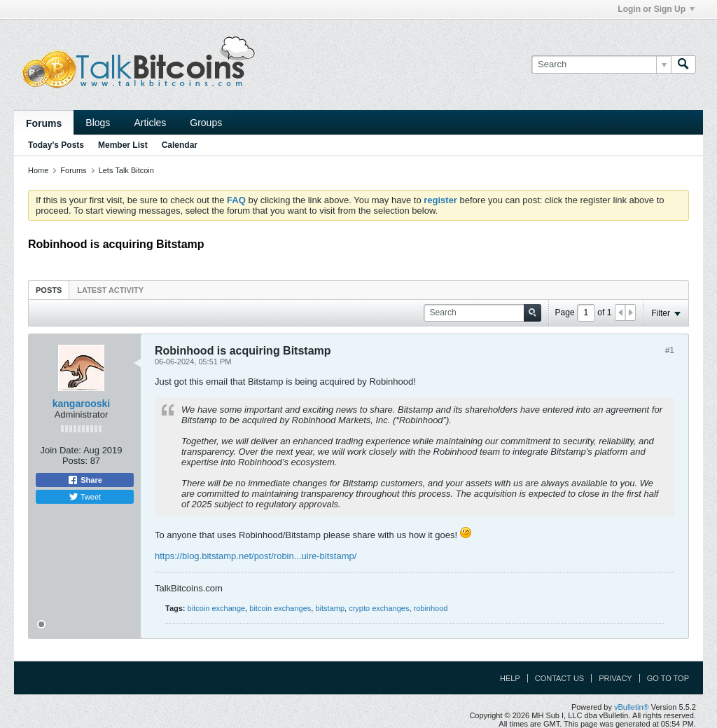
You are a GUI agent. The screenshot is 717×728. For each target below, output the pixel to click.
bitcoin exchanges (280, 608)
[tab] (49, 290)
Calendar (180, 145)
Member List (123, 145)
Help (510, 678)
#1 (670, 350)
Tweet (85, 497)
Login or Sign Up (656, 9)
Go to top (668, 678)
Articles (150, 123)
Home (38, 170)
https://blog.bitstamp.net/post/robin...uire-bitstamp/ (256, 556)
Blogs (98, 123)
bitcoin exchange (217, 608)
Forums (44, 123)
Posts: (75, 461)
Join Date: (61, 450)
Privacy (615, 678)
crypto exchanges (379, 608)
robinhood (431, 608)
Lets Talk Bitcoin (126, 170)
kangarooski (81, 404)
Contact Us (560, 678)
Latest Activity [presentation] (110, 290)
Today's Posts (56, 145)
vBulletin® (632, 707)
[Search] (601, 64)
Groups (206, 123)
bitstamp (330, 608)
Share (85, 480)
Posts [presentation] (49, 290)
